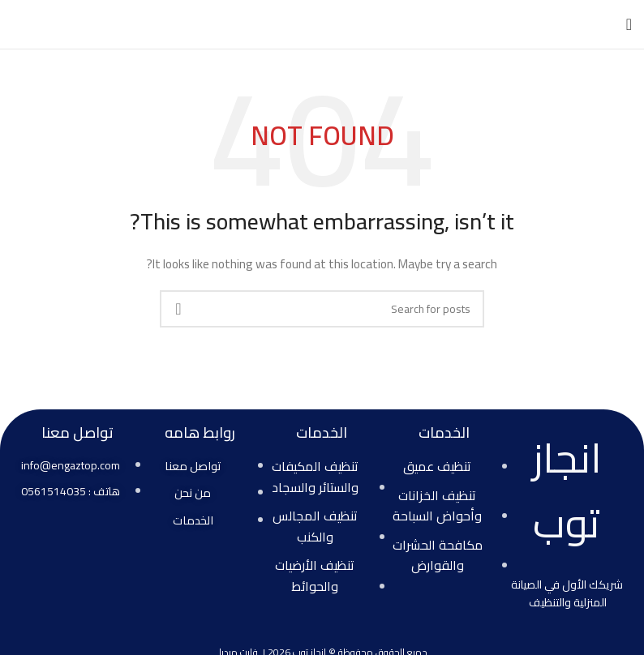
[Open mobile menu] (629, 24)
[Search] (322, 309)
